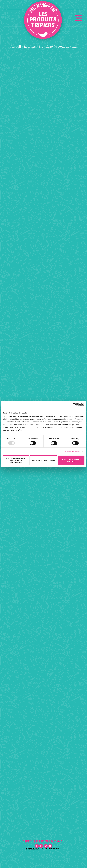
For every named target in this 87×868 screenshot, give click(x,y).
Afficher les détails (72, 451)
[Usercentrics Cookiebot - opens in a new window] (75, 405)
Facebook (37, 846)
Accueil (16, 47)
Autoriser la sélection (43, 460)
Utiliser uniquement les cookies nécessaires (16, 460)
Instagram (41, 846)
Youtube (50, 846)
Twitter (46, 846)
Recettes (30, 47)
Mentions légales (32, 849)
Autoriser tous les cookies (71, 460)
